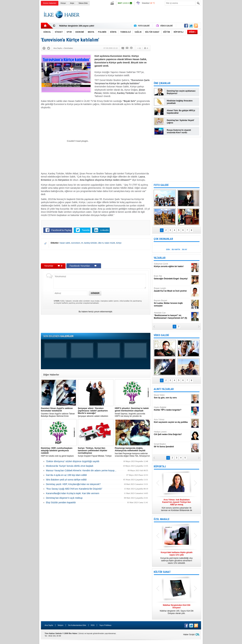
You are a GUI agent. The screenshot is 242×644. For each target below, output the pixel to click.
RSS (93, 625)
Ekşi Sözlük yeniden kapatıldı (61, 502)
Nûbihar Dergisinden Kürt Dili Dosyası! (79, 25)
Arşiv (72, 3)
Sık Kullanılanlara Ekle (77, 625)
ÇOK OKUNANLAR (163, 239)
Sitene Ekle (83, 3)
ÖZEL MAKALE (162, 519)
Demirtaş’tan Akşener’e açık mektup (64, 498)
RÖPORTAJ (160, 466)
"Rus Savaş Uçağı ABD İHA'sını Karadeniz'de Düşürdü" (74, 489)
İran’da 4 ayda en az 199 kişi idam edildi (66, 475)
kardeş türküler (91, 243)
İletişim (60, 625)
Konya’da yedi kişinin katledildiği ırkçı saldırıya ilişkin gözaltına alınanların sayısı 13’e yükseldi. (177, 558)
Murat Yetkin (172, 396)
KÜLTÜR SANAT (162, 572)
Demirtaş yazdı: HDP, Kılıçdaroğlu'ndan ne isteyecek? (73, 484)
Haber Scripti (189, 635)
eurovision (76, 243)
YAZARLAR (160, 258)
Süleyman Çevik (172, 265)
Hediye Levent (172, 433)
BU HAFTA (176, 250)
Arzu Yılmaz (172, 421)
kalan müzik (110, 243)
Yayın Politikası (105, 625)
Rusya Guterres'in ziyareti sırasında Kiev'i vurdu (179, 131)
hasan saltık (65, 243)
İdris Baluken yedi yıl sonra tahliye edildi (66, 480)
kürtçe (119, 243)
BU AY (185, 250)
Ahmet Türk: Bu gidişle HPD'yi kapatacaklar (181, 112)
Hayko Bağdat (172, 409)
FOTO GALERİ (161, 185)
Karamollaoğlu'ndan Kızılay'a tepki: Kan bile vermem (73, 493)
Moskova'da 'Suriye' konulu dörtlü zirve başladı (70, 466)
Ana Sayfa (49, 625)
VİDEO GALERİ (161, 335)
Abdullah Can (172, 315)
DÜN (168, 250)
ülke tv (101, 243)
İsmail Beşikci (172, 445)
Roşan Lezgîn (172, 290)
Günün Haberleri (50, 3)
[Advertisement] (217, 57)
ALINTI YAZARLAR (164, 389)
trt (82, 243)
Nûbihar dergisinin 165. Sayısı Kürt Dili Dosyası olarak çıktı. (177, 609)
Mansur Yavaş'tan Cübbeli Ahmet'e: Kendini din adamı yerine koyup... (81, 470)
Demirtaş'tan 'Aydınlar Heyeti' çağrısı (181, 122)
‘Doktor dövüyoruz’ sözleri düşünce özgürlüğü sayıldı (73, 461)
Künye (63, 3)
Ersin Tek (172, 277)
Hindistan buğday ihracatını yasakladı (180, 102)
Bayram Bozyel (172, 303)
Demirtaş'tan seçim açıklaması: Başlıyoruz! (181, 92)
